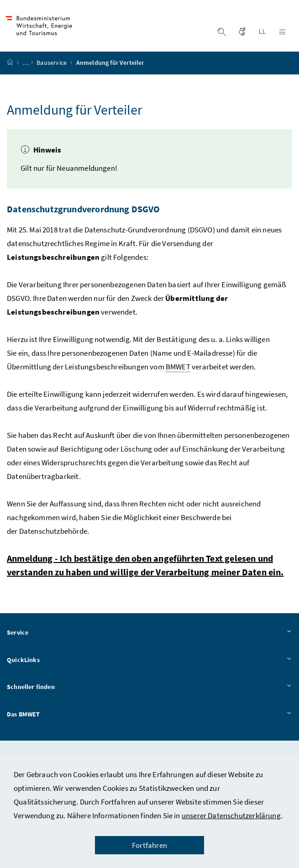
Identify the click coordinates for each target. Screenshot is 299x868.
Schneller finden (149, 690)
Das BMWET (149, 717)
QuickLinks (149, 663)
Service (149, 635)
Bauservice (52, 65)
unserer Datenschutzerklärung (231, 815)
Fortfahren (149, 845)
